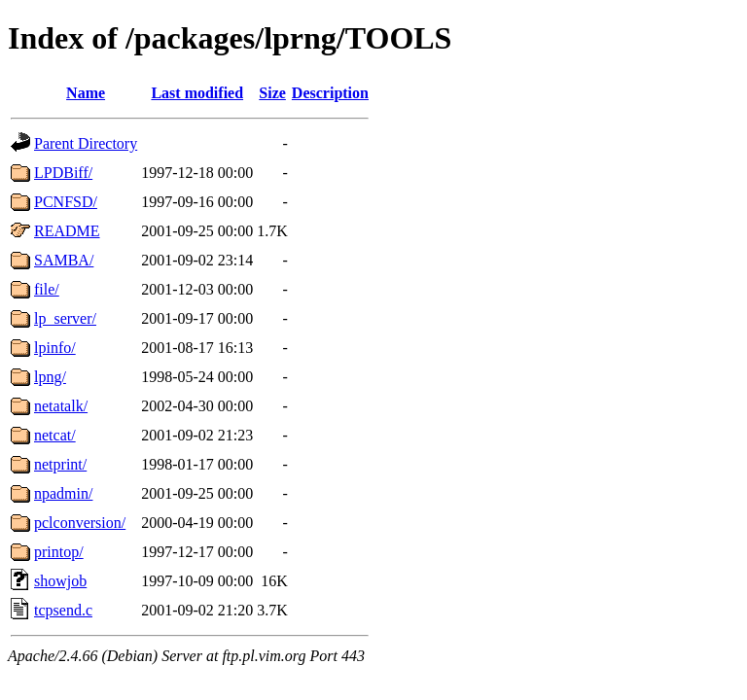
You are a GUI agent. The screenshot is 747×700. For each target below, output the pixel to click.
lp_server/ (65, 318)
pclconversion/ (80, 523)
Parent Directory (86, 143)
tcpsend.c (63, 610)
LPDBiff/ (63, 173)
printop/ (59, 552)
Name (86, 93)
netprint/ (60, 464)
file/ (47, 289)
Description (330, 93)
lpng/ (50, 377)
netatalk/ (61, 406)
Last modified (197, 93)
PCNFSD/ (66, 202)
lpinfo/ (55, 348)
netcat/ (55, 435)
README (67, 231)
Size (272, 93)
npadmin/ (63, 493)
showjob (60, 581)
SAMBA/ (64, 260)
